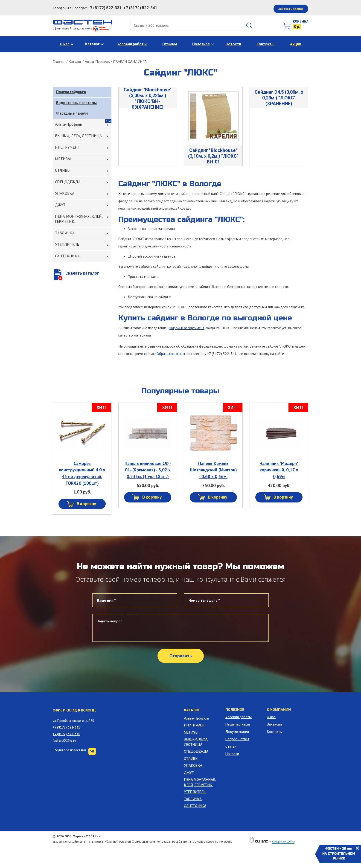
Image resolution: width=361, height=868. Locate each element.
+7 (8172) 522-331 (66, 727)
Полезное (201, 44)
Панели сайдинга (71, 92)
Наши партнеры (238, 724)
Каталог (92, 44)
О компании (279, 710)
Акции (296, 44)
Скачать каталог (82, 273)
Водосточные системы (76, 103)
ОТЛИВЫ (63, 170)
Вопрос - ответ (237, 739)
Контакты (265, 44)
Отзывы (170, 44)
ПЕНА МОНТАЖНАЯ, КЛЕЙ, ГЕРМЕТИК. (79, 219)
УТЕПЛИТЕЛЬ (67, 244)
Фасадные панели (72, 113)
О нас (65, 44)
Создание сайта (283, 841)
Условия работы (132, 44)
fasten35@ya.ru (64, 740)
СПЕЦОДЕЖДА (68, 182)
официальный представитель (81, 28)
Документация (237, 732)
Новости (233, 44)
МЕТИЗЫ (63, 159)
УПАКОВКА (65, 193)
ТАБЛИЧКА (65, 233)
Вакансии (274, 724)
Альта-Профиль (97, 62)
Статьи (231, 746)
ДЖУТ (60, 205)
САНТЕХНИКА (67, 256)
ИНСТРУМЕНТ (68, 147)
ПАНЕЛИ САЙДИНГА (130, 62)
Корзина (301, 21)
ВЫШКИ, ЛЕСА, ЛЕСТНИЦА (78, 136)
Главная (59, 62)
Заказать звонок (291, 9)
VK (92, 751)
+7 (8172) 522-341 (66, 734)
